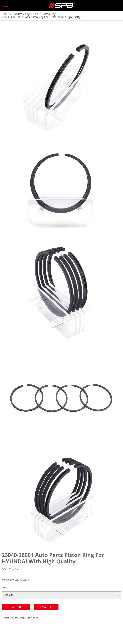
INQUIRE (16, 607)
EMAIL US (46, 607)
